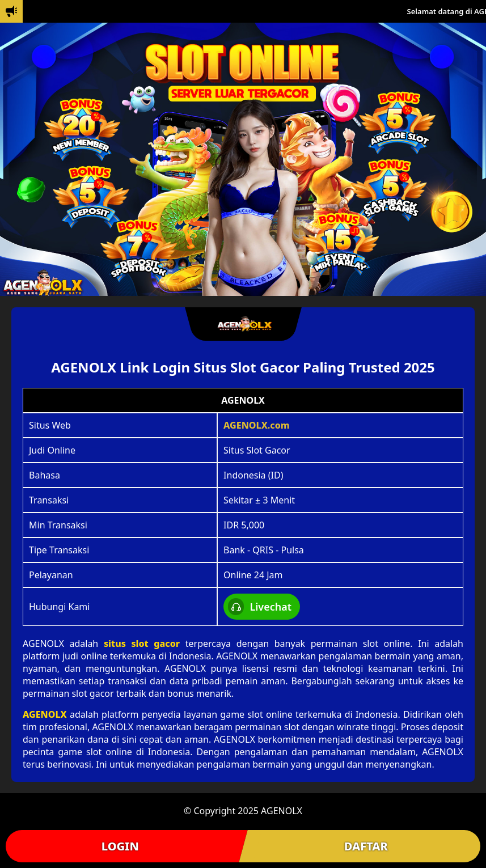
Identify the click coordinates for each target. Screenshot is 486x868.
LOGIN (120, 846)
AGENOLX (45, 714)
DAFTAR (366, 846)
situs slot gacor (142, 643)
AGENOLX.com (257, 425)
